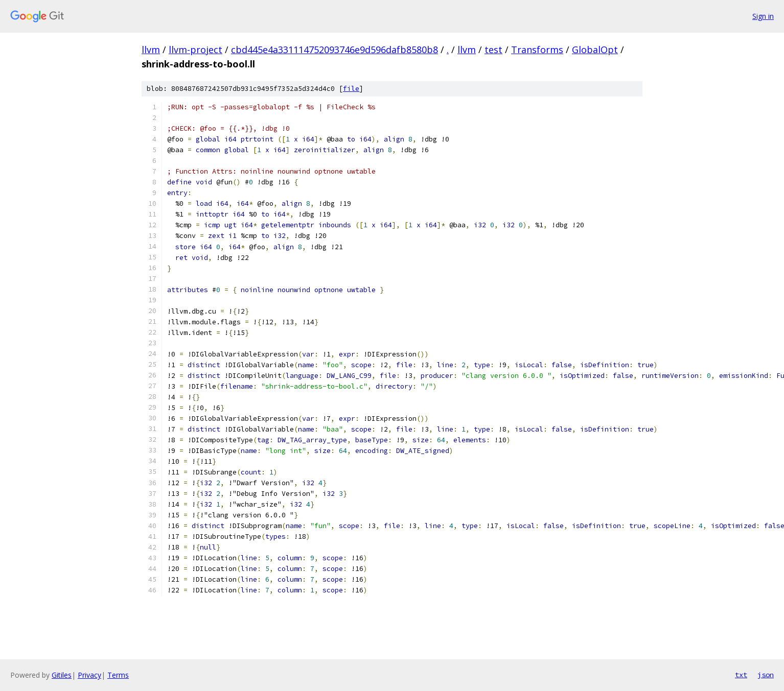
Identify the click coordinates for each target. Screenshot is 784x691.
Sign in (763, 16)
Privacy (89, 675)
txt (741, 675)
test (493, 50)
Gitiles (62, 675)
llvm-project (195, 50)
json (766, 675)
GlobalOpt (595, 50)
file (351, 89)
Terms (118, 675)
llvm (151, 50)
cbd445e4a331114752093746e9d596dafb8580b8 (335, 50)
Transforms (537, 50)
